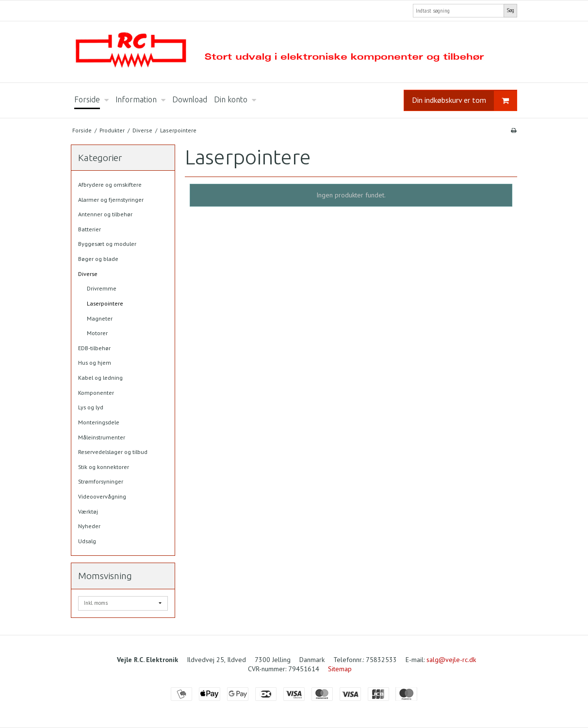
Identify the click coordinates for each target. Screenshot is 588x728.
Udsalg (87, 541)
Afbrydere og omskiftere (110, 185)
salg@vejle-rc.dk (451, 660)
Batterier (90, 229)
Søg (510, 10)
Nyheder (89, 526)
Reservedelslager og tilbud (113, 452)
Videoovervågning (102, 496)
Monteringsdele (99, 422)
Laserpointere (105, 303)
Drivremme (102, 288)
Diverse (88, 274)
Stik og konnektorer (104, 467)
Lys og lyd (91, 407)
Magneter (100, 318)
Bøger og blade (98, 259)
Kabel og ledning (100, 378)
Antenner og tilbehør (105, 214)
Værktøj (88, 511)
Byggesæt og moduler (107, 244)
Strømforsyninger (101, 481)
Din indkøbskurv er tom (464, 101)
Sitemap (340, 669)
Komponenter (96, 393)
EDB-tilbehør (94, 348)
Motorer (97, 333)
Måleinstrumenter (102, 437)
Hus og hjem (95, 363)
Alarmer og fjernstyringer (111, 200)
